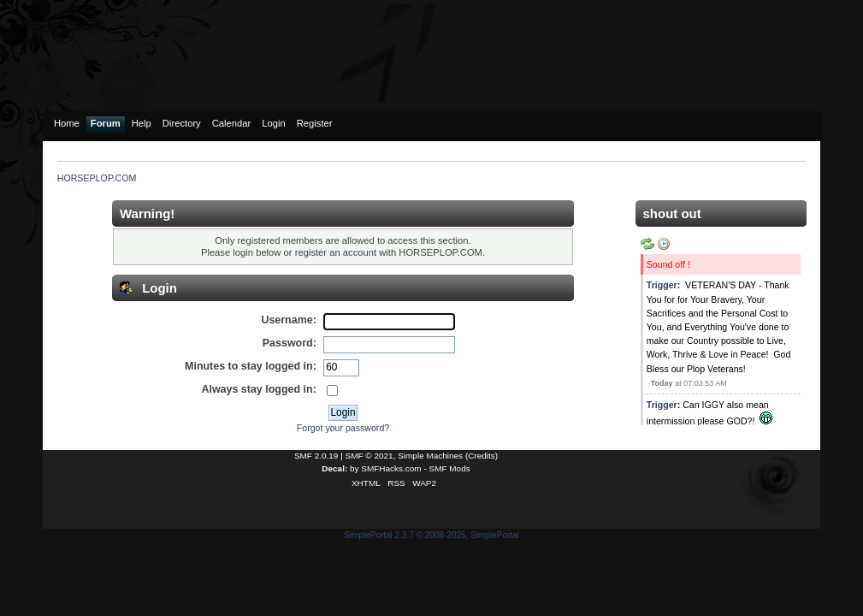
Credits (482, 456)
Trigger (662, 285)
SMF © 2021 (369, 456)
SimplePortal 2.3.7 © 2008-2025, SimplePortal (431, 535)
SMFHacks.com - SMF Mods (415, 468)
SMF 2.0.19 (316, 456)
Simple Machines (430, 456)
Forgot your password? (343, 428)
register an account (336, 252)
